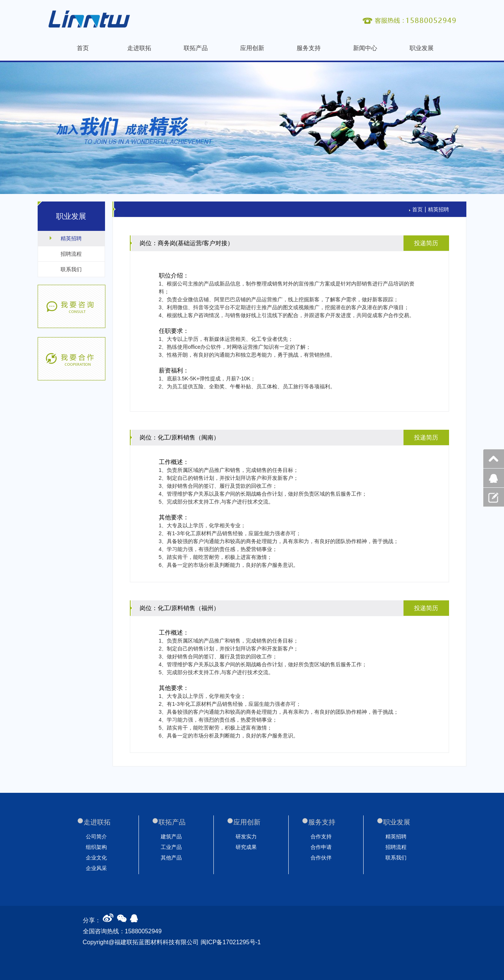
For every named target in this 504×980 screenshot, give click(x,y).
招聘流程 (71, 254)
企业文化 (96, 858)
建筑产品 (171, 837)
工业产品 (171, 847)
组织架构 (96, 847)
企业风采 (96, 868)
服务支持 (309, 48)
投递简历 (426, 243)
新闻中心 (365, 48)
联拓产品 (196, 48)
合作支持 (321, 837)
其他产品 (171, 858)
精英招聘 (71, 238)
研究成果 (246, 847)
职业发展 (422, 48)
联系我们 (71, 269)
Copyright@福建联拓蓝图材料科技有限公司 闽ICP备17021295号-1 (172, 942)
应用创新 (252, 48)
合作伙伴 (321, 858)
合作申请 (321, 847)
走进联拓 (139, 48)
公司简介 (96, 837)
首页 (83, 48)
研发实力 (246, 837)
